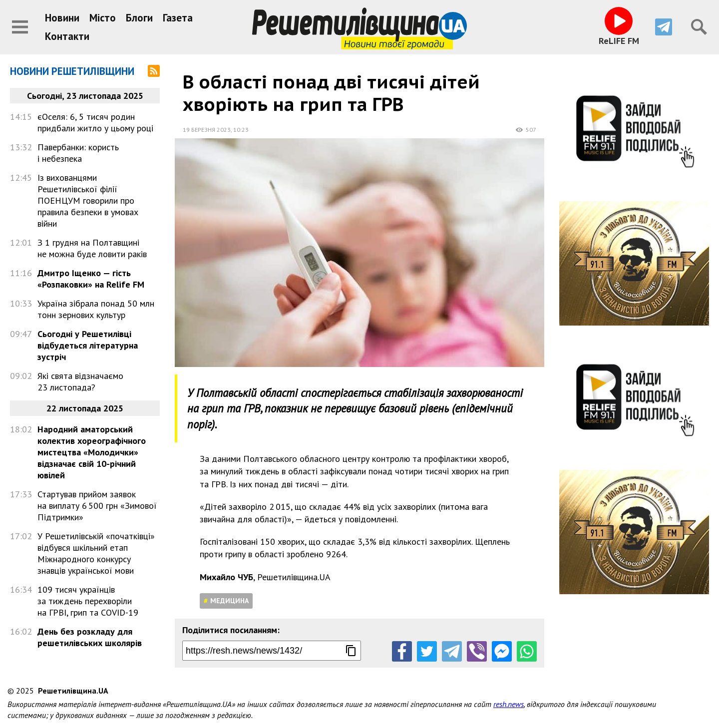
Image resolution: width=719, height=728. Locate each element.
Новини (62, 18)
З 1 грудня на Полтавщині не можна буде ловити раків (92, 248)
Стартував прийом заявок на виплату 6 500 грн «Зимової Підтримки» (97, 506)
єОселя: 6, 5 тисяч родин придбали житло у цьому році (95, 122)
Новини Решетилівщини (72, 71)
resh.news (509, 704)
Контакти (67, 36)
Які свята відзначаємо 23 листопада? (80, 381)
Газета (178, 18)
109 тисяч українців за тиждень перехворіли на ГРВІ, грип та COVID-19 (88, 601)
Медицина (229, 601)
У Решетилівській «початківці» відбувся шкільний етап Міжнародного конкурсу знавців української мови (96, 553)
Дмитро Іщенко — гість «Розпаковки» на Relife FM (91, 279)
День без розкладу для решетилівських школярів (90, 637)
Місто (103, 18)
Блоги (139, 18)
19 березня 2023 (207, 130)
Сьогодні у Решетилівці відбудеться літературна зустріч (88, 345)
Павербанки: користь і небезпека (78, 153)
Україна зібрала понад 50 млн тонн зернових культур (96, 309)
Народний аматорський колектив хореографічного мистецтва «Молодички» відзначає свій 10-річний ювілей (92, 452)
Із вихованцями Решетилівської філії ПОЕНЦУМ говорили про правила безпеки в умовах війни (88, 200)
